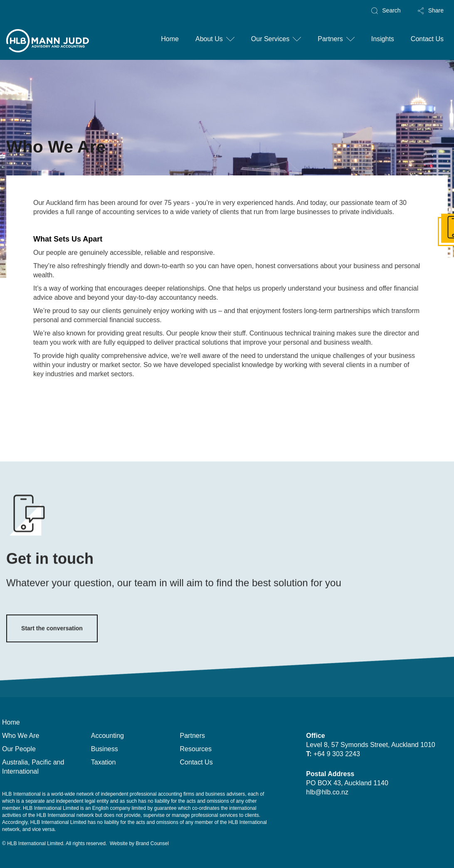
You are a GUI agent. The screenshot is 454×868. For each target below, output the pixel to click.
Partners (330, 39)
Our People (19, 749)
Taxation (104, 762)
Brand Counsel (152, 843)
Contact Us (427, 39)
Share (436, 10)
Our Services (270, 39)
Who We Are (21, 736)
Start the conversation (52, 640)
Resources (196, 749)
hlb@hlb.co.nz (327, 792)
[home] (48, 44)
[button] (215, 40)
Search (391, 10)
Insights (383, 39)
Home (170, 39)
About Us (209, 39)
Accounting (107, 736)
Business (105, 749)
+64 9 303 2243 (339, 754)
